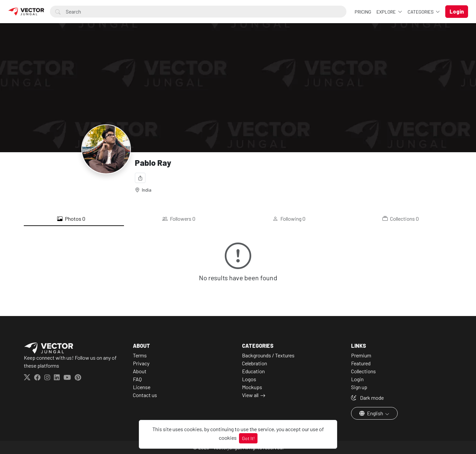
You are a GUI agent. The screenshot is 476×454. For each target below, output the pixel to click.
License (142, 387)
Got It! (248, 438)
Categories (421, 12)
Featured (361, 363)
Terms (140, 355)
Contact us (145, 395)
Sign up (359, 387)
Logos (249, 379)
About (140, 371)
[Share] (140, 178)
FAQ (137, 379)
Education (253, 371)
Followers (179, 219)
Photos (71, 219)
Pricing (363, 12)
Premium (361, 355)
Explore (387, 12)
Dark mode (367, 398)
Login (357, 379)
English (372, 413)
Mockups (252, 387)
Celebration (255, 363)
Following (289, 219)
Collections (401, 219)
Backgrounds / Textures (268, 355)
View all (250, 395)
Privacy (141, 363)
